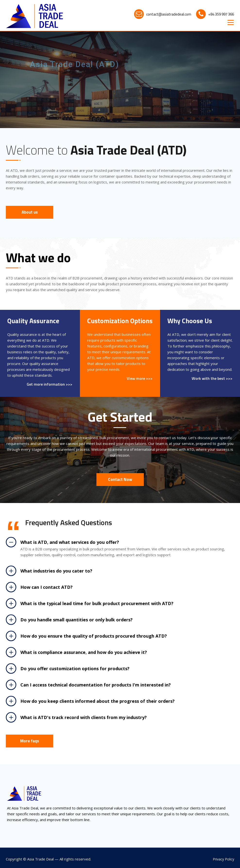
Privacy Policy (223, 859)
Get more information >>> (50, 384)
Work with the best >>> (212, 378)
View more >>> (140, 378)
